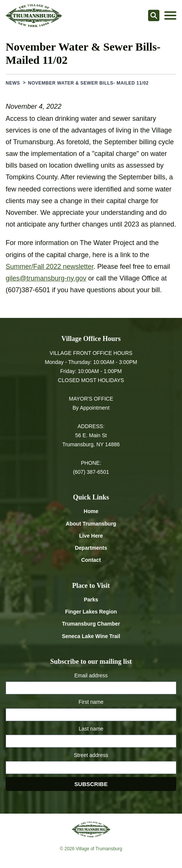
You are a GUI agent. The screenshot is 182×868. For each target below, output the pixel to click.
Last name (91, 729)
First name (91, 702)
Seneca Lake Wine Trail (91, 636)
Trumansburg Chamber (91, 624)
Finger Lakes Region (91, 612)
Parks (91, 600)
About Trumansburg (91, 524)
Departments (91, 548)
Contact (91, 560)
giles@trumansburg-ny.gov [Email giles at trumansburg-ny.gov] (46, 278)
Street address (91, 755)
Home (91, 511)
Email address (91, 675)
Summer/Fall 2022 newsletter (50, 267)
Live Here (91, 536)
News (13, 83)
